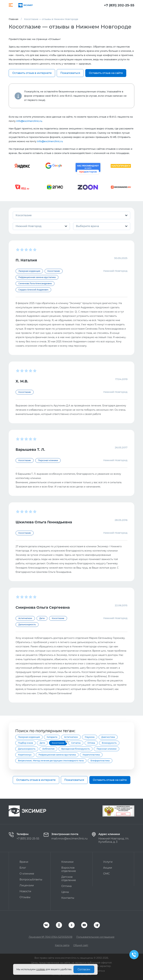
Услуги (108, 862)
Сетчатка (76, 743)
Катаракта (52, 737)
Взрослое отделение (69, 869)
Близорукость (109, 743)
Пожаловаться (70, 73)
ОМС (106, 874)
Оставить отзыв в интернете (32, 73)
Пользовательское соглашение (95, 937)
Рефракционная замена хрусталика (57, 755)
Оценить (123, 814)
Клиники (67, 862)
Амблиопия (48, 749)
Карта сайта (62, 945)
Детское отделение (69, 879)
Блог (23, 868)
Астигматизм (71, 737)
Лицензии (27, 885)
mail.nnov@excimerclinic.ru (69, 839)
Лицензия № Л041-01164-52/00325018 (51, 937)
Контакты (68, 898)
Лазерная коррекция (29, 737)
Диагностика (108, 737)
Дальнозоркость (27, 749)
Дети (42, 743)
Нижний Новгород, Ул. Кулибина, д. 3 (114, 840)
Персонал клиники (107, 749)
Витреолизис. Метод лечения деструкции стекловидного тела (51, 761)
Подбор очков (25, 743)
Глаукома (90, 737)
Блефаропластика (100, 761)
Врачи (24, 862)
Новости (25, 891)
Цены (65, 892)
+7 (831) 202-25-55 (119, 5)
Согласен (84, 969)
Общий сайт (81, 945)
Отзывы (25, 897)
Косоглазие (58, 743)
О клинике (27, 874)
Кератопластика (91, 755)
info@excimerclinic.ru (29, 121)
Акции (108, 868)
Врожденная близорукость (76, 749)
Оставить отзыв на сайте (106, 73)
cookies (41, 969)
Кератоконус (25, 755)
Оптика (91, 743)
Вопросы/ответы (31, 880)
